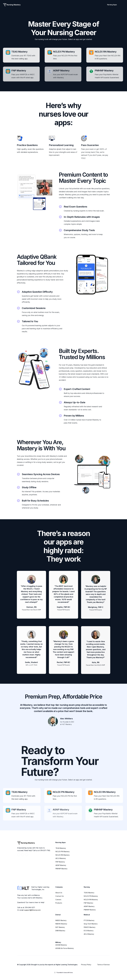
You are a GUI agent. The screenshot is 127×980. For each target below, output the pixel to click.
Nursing (87, 887)
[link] (63, 848)
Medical (87, 915)
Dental (58, 915)
